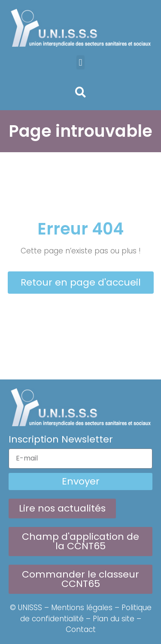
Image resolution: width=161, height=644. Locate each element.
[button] (80, 62)
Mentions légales (82, 608)
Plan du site (114, 619)
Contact (81, 629)
